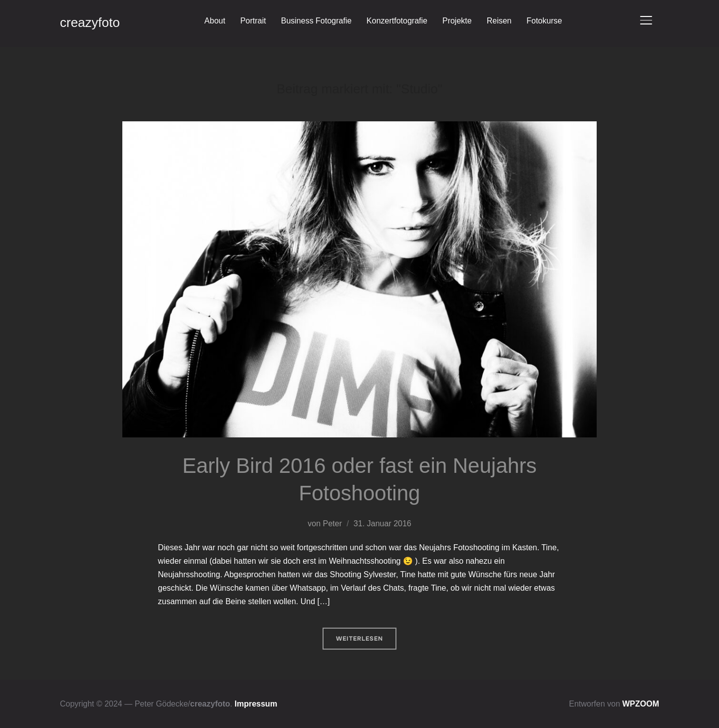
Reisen (499, 21)
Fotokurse (544, 21)
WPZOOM (641, 704)
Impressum (256, 704)
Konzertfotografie (397, 21)
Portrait (253, 21)
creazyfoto (90, 22)
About (215, 21)
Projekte (457, 21)
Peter (333, 524)
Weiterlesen (359, 639)
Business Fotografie (316, 21)
